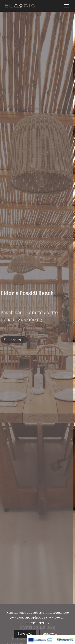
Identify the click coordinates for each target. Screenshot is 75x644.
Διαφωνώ (50, 634)
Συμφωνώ (25, 634)
